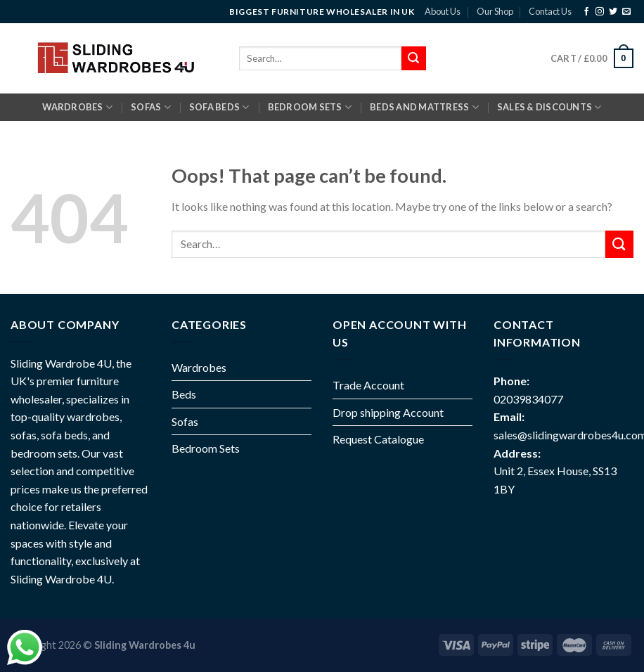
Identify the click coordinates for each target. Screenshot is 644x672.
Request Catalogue (378, 439)
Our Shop (495, 11)
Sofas (185, 421)
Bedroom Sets (206, 448)
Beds (184, 394)
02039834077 (528, 399)
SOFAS (151, 107)
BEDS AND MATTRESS (424, 107)
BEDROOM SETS (310, 107)
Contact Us (550, 11)
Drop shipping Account (388, 412)
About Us (443, 11)
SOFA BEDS (219, 107)
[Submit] (619, 244)
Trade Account (368, 385)
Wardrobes (77, 107)
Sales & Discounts (549, 107)
